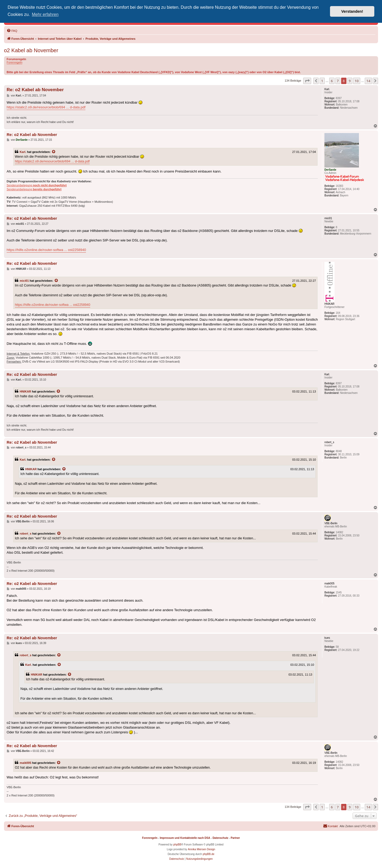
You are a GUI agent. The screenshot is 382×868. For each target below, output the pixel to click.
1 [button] (322, 81)
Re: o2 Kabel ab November (35, 90)
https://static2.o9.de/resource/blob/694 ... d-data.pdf (46, 107)
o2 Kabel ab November (31, 50)
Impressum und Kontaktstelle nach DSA (185, 838)
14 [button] (368, 81)
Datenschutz (220, 838)
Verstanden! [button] (352, 11)
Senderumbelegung (37, 185)
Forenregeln (14, 62)
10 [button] (357, 81)
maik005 (25, 763)
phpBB (177, 845)
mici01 (24, 281)
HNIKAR (25, 391)
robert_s (25, 534)
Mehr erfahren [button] (45, 14)
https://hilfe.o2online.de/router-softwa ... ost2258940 (46, 250)
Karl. (23, 152)
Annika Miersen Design (201, 849)
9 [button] (350, 81)
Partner (235, 838)
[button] (307, 81)
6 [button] (332, 81)
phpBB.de (209, 854)
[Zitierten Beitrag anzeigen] (54, 152)
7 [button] (338, 81)
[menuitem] (12, 31)
